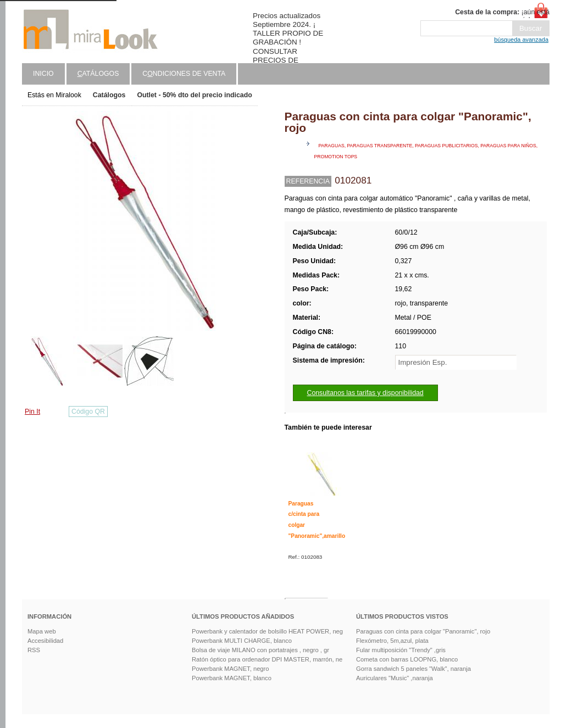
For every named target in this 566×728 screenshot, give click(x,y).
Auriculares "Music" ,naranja (395, 678)
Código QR (88, 412)
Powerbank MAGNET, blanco (232, 678)
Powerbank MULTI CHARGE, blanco (242, 641)
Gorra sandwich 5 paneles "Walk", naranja (414, 669)
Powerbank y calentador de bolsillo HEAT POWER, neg (267, 631)
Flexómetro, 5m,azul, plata (392, 641)
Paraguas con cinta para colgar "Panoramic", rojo (423, 631)
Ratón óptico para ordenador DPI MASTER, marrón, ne (267, 659)
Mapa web (42, 631)
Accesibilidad (45, 641)
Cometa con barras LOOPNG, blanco (407, 659)
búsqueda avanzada (521, 40)
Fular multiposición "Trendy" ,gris (401, 650)
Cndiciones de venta (184, 74)
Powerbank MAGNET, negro (231, 669)
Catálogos (109, 95)
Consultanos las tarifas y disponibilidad (365, 393)
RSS (34, 650)
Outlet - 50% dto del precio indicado (194, 95)
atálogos (98, 74)
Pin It (32, 412)
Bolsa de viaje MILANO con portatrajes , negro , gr (260, 650)
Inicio (43, 74)
